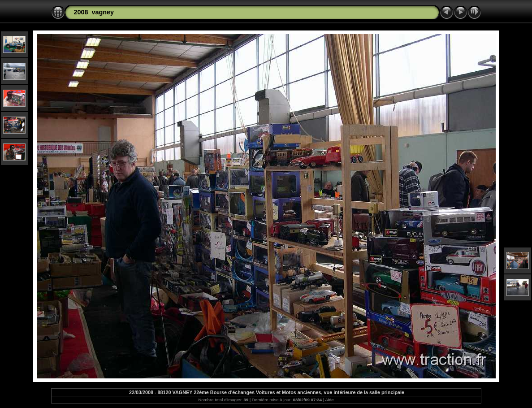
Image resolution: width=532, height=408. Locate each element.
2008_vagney (94, 12)
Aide (329, 400)
